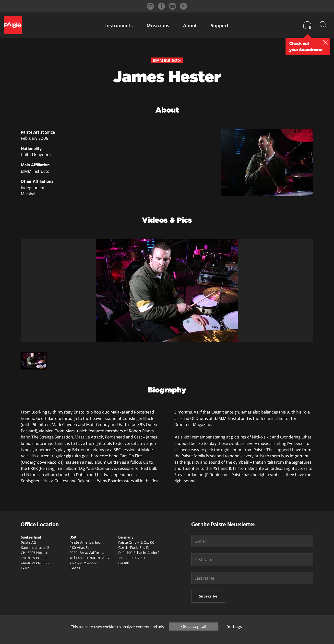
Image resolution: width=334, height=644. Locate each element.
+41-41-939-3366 (35, 563)
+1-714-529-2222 (83, 563)
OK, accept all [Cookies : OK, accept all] (194, 627)
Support (220, 26)
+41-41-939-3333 (35, 558)
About (190, 26)
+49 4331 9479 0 (131, 558)
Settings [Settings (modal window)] (234, 627)
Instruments (119, 26)
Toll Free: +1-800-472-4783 (91, 558)
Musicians (158, 26)
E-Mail (26, 568)
